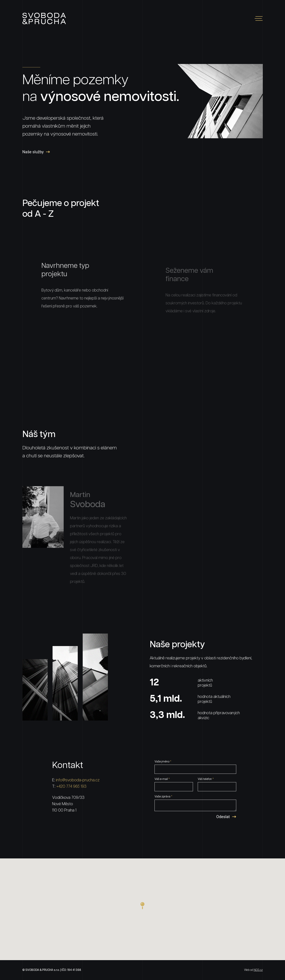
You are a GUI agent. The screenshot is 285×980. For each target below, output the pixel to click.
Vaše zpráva (163, 797)
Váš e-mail (162, 779)
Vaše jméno (163, 762)
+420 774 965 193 (71, 787)
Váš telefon (206, 779)
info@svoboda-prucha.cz (78, 780)
